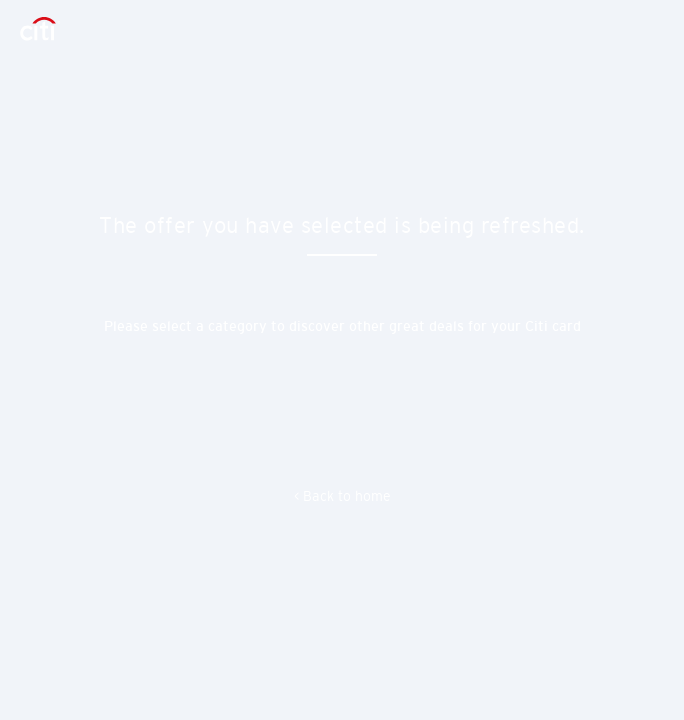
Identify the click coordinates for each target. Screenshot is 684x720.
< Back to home (342, 496)
